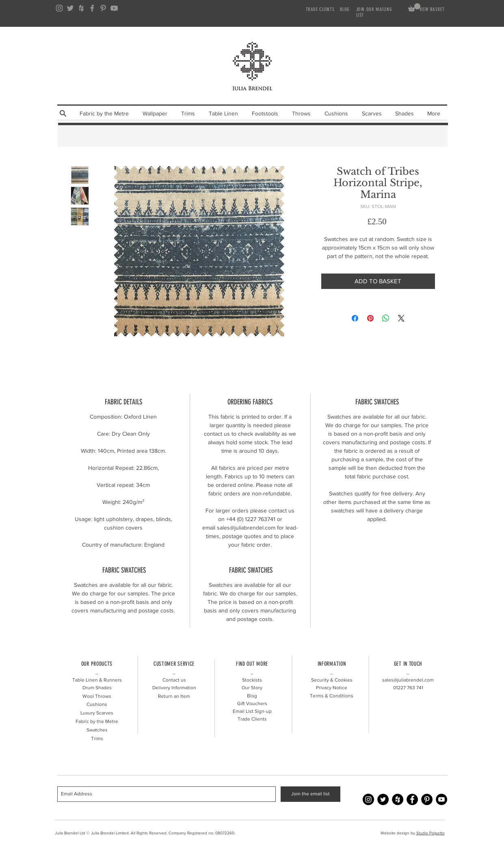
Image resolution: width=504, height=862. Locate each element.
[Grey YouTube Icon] (114, 8)
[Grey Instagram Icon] (59, 8)
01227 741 (408, 688)
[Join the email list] (310, 794)
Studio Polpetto (430, 833)
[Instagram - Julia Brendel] (368, 799)
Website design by (398, 833)
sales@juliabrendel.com (408, 680)
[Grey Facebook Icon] (92, 8)
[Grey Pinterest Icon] (103, 8)
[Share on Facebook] (355, 318)
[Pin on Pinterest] (370, 318)
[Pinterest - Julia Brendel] (427, 799)
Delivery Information (174, 688)
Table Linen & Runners (97, 680)
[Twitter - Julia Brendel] (383, 799)
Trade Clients (252, 719)
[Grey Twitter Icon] (70, 8)
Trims (97, 738)
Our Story (252, 688)
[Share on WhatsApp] (386, 318)
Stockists (252, 680)
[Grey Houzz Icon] (81, 8)
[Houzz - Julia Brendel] (398, 799)
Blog (252, 696)
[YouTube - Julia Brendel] (441, 799)
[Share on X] (401, 318)
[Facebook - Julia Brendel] (412, 799)
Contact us (174, 680)
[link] (414, 7)
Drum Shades (97, 688)
